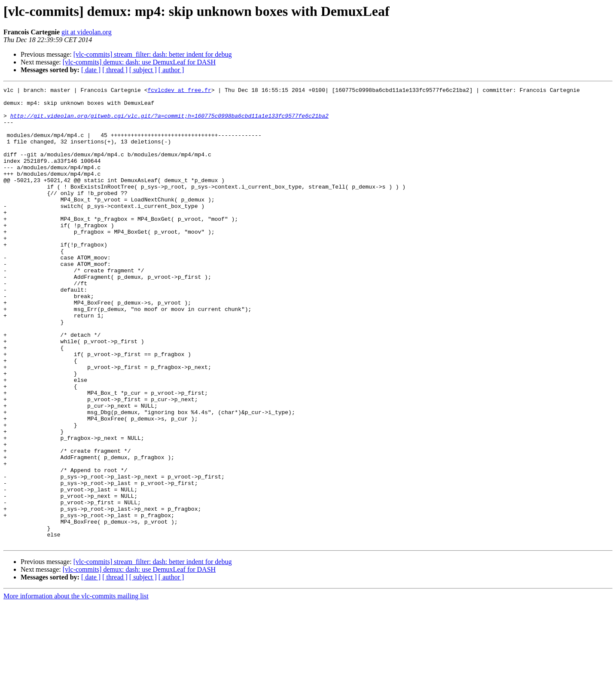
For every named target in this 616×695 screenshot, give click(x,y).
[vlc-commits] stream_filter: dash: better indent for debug (153, 54)
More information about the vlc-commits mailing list (76, 687)
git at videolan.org (87, 32)
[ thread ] (115, 70)
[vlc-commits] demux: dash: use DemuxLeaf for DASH (139, 62)
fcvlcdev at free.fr (179, 91)
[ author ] (171, 70)
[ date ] (91, 70)
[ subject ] (143, 70)
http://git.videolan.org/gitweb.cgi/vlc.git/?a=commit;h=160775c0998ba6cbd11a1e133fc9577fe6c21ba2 (169, 122)
